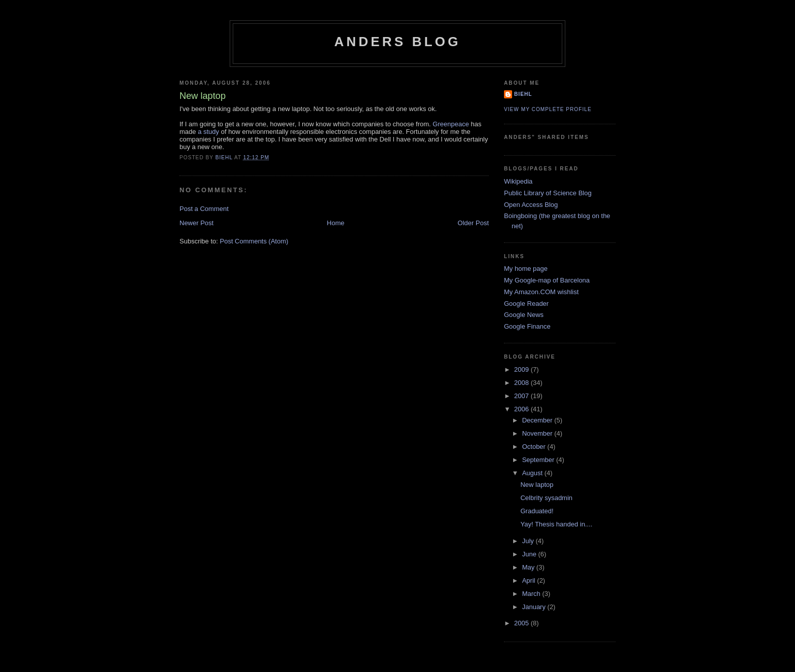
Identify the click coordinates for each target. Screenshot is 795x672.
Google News (524, 315)
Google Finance (527, 326)
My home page (526, 269)
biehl (523, 94)
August (533, 473)
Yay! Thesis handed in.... (556, 524)
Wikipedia (518, 181)
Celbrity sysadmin (546, 498)
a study (208, 132)
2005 (522, 623)
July (529, 541)
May (529, 567)
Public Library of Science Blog (548, 193)
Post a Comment (204, 209)
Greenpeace (451, 124)
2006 (522, 409)
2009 (522, 369)
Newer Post (196, 223)
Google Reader (526, 304)
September (539, 460)
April (530, 580)
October (535, 447)
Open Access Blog (531, 205)
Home (336, 223)
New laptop (537, 485)
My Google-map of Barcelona (547, 280)
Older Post (473, 223)
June (530, 554)
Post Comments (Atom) (254, 241)
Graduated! (537, 511)
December (538, 420)
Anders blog (397, 42)
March (532, 594)
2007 (522, 396)
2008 (522, 383)
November (538, 433)
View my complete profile (548, 109)
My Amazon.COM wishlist (541, 292)
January (535, 607)
